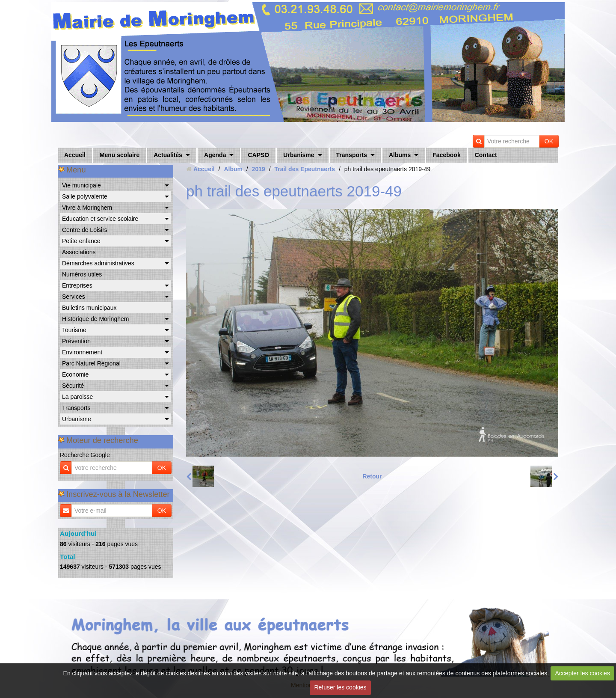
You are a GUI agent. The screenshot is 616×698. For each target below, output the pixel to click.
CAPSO (258, 155)
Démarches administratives (98, 263)
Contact (486, 155)
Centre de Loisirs (85, 230)
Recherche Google (85, 455)
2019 (259, 169)
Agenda (215, 155)
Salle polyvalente (85, 196)
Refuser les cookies (340, 687)
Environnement (82, 352)
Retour (372, 476)
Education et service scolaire (100, 219)
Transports (352, 155)
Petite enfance (81, 241)
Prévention (76, 341)
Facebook (446, 155)
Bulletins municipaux (89, 308)
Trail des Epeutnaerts (305, 169)
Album (233, 169)
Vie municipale (81, 185)
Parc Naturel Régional (91, 363)
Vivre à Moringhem (87, 208)
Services (74, 297)
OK (549, 141)
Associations (79, 252)
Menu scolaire (120, 155)
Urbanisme (299, 155)
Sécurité (73, 386)
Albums (400, 155)
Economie (75, 374)
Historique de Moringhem (95, 319)
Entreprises (77, 285)
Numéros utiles (82, 274)
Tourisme (74, 330)
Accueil (75, 155)
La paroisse (77, 397)
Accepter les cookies (583, 673)
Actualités (168, 155)
